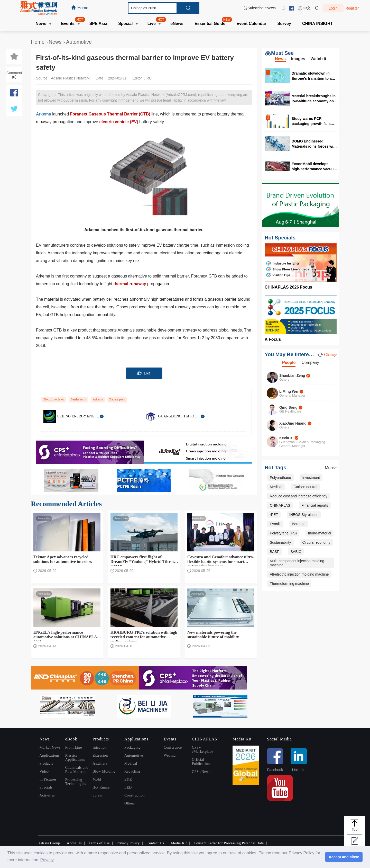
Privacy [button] (47, 860)
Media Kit (179, 843)
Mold (97, 779)
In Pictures (48, 779)
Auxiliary (100, 763)
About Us (74, 843)
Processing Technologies (76, 782)
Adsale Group (49, 843)
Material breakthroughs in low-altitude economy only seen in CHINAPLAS (314, 98)
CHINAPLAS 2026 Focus (288, 287)
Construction (135, 795)
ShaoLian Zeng (292, 375)
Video (44, 771)
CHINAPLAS (280, 505)
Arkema (98, 399)
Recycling (132, 771)
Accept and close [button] (344, 857)
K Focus (273, 339)
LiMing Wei (289, 391)
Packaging (132, 748)
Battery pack (117, 399)
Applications (50, 755)
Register (352, 8)
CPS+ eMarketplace (203, 750)
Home (38, 42)
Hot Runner (102, 787)
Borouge (299, 524)
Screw (97, 795)
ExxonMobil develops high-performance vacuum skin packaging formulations (314, 166)
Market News (50, 748)
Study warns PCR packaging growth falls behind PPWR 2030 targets (314, 121)
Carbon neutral (305, 487)
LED (128, 787)
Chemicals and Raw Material (77, 770)
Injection (100, 748)
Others (130, 803)
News (56, 42)
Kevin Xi (286, 438)
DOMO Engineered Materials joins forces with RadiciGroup (314, 144)
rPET (274, 515)
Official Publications (202, 762)
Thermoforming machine (289, 584)
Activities (47, 795)
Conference (173, 748)
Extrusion (100, 755)
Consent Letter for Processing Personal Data (229, 843)
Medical (276, 487)
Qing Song (288, 407)
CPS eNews (201, 772)
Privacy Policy (128, 843)
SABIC (296, 552)
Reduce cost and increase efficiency (299, 496)
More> (331, 468)
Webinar (170, 755)
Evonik (275, 524)
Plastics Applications (75, 758)
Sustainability (280, 542)
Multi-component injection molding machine (297, 563)
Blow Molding (104, 771)
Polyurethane (280, 478)
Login (333, 8)
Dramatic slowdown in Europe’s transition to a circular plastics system (312, 76)
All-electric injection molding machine (299, 574)
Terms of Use (99, 843)
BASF (275, 552)
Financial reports (315, 505)
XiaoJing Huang (293, 423)
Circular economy (316, 542)
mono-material (320, 533)
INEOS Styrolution (304, 515)
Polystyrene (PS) (283, 533)
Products (46, 763)
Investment (311, 478)
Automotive (79, 42)
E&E (128, 779)
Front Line (74, 748)
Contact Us (155, 843)
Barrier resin (78, 399)
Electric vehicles (54, 399)
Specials (46, 787)
